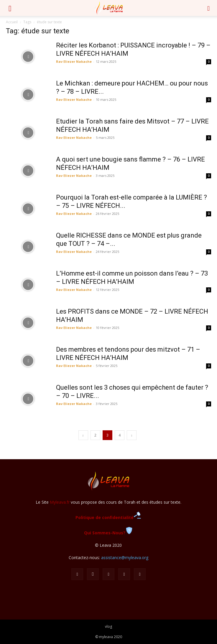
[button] (10, 8)
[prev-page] (83, 435)
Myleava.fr (60, 502)
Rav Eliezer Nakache (74, 61)
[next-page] (132, 435)
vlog (108, 626)
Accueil (12, 22)
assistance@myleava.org (125, 557)
